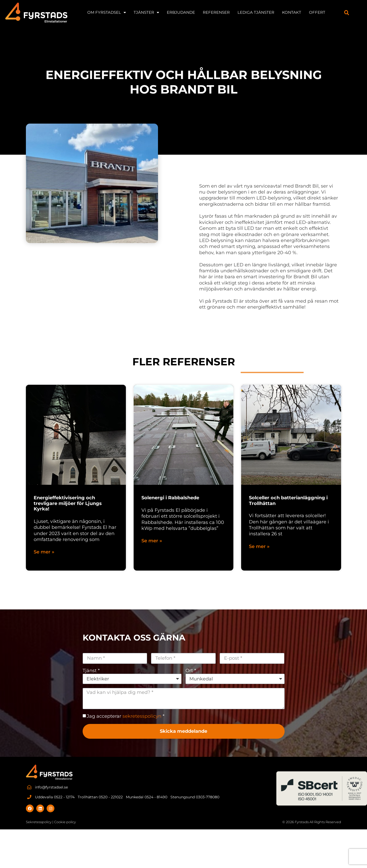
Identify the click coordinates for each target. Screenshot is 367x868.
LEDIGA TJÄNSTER (256, 12)
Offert (317, 12)
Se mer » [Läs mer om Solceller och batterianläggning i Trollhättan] (259, 547)
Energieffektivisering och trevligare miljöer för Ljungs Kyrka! (68, 503)
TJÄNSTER (146, 13)
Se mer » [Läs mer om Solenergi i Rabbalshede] (152, 541)
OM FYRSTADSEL (107, 13)
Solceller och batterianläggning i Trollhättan (288, 501)
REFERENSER (216, 12)
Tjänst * (91, 671)
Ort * (191, 671)
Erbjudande (181, 12)
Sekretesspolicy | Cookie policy (51, 822)
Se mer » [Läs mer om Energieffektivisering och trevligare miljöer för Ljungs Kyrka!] (44, 552)
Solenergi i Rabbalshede (170, 498)
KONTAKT (292, 12)
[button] (347, 12)
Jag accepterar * (126, 716)
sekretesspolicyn (142, 716)
